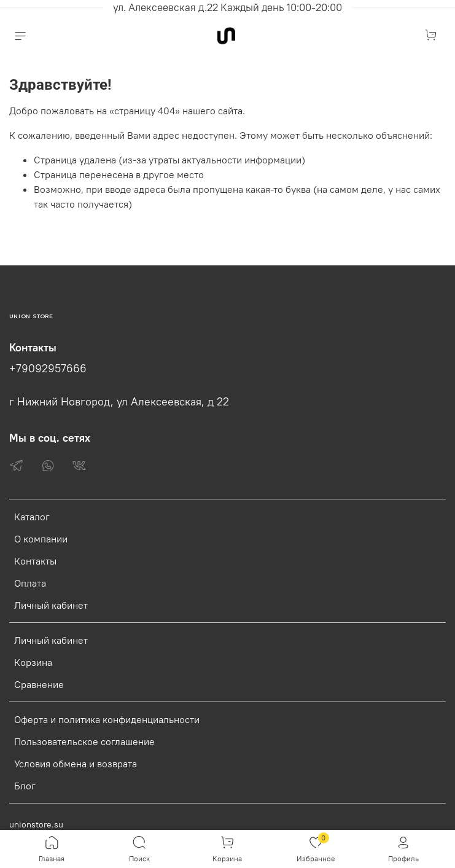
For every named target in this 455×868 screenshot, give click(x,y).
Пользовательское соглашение (84, 741)
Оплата (30, 583)
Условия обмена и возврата (76, 764)
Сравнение (39, 684)
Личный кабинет (51, 605)
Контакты (35, 561)
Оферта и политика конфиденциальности (107, 719)
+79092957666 (48, 369)
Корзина (33, 662)
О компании (41, 539)
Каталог (32, 517)
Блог (25, 786)
